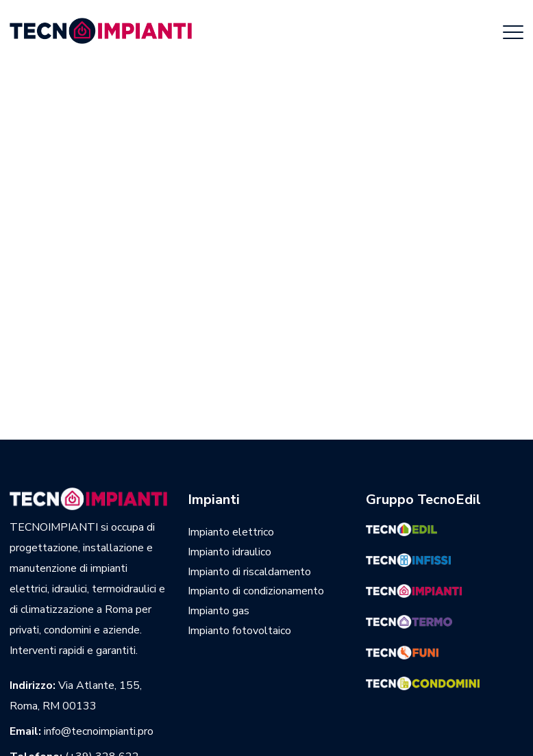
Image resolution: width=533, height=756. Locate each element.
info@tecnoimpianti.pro (99, 731)
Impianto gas (219, 611)
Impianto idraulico (230, 552)
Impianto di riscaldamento (249, 572)
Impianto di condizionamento (256, 591)
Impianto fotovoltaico (239, 631)
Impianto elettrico (231, 532)
